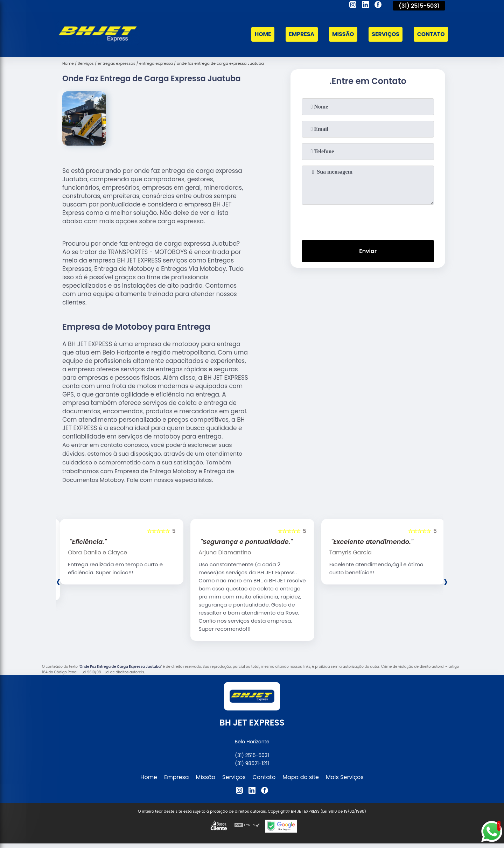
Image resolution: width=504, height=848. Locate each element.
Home (260, 34)
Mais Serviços (345, 777)
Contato (430, 34)
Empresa (300, 34)
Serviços (385, 34)
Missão (342, 34)
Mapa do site (301, 777)
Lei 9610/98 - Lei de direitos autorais (113, 672)
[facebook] (378, 6)
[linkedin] (365, 6)
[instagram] (353, 6)
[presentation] (368, 221)
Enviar (368, 251)
